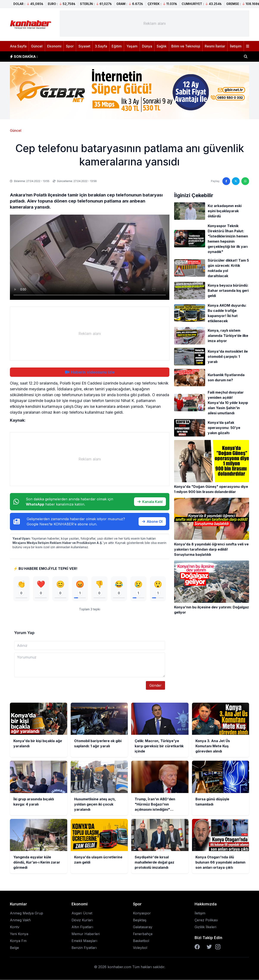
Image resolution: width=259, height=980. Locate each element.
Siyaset (84, 46)
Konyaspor (142, 913)
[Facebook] (197, 947)
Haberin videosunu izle (90, 372)
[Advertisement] (154, 24)
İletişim (236, 46)
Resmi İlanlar (215, 46)
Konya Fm (18, 941)
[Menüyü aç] (248, 46)
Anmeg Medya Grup (27, 913)
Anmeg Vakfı (20, 920)
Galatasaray (143, 927)
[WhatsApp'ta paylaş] (245, 181)
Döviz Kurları (82, 920)
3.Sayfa (101, 46)
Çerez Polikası (206, 920)
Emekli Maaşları (84, 941)
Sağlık (162, 46)
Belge (14, 948)
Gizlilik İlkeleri (205, 927)
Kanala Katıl (150, 502)
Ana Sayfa (18, 46)
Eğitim (117, 46)
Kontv (15, 927)
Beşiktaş (140, 920)
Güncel (37, 46)
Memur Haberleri (86, 934)
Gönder (155, 686)
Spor (70, 46)
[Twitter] (209, 947)
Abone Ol (152, 521)
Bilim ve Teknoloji (186, 46)
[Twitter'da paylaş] (236, 181)
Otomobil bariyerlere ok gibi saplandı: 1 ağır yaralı (86, 57)
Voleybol (140, 948)
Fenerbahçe (143, 934)
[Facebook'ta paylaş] (226, 181)
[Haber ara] (246, 57)
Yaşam (132, 46)
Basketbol (141, 941)
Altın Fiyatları (82, 927)
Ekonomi (54, 46)
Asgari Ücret (82, 913)
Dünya (147, 46)
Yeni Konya (19, 934)
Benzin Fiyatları (84, 948)
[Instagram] (218, 947)
